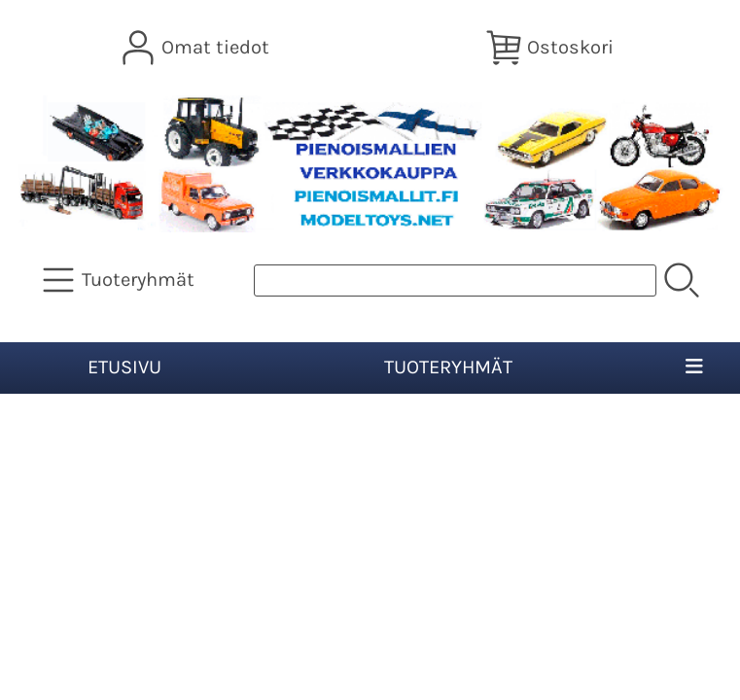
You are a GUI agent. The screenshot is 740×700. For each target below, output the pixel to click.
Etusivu (124, 367)
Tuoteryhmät (448, 367)
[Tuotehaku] (455, 280)
